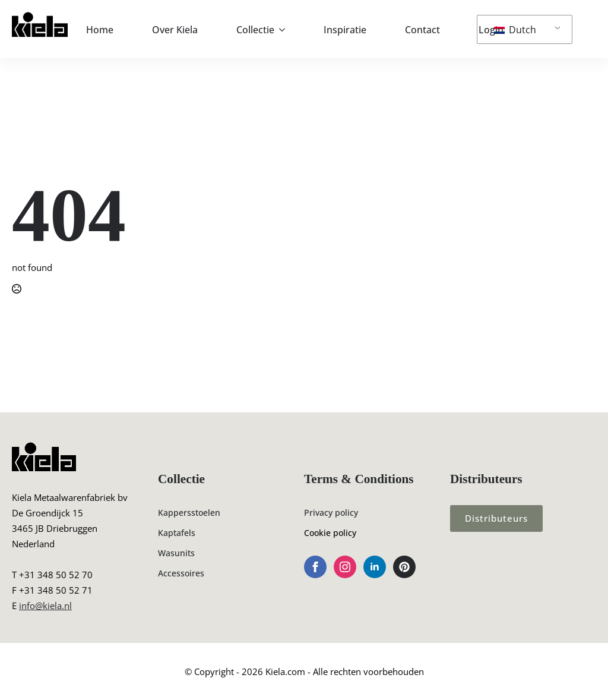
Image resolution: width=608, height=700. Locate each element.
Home (100, 30)
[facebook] (315, 567)
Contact (422, 30)
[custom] (404, 567)
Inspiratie (345, 30)
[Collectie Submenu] (286, 30)
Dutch (515, 30)
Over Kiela (175, 30)
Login (491, 30)
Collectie (255, 30)
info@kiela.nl (45, 606)
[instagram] (345, 567)
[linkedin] (375, 567)
